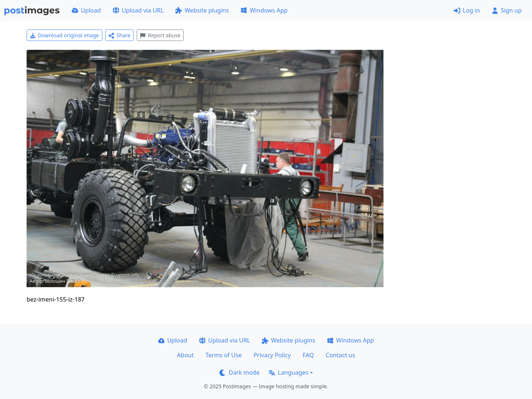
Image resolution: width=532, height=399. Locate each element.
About (185, 355)
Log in (467, 10)
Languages (288, 372)
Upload (86, 10)
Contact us (341, 355)
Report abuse (160, 35)
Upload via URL (138, 10)
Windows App (264, 10)
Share (120, 35)
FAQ (308, 355)
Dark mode (239, 372)
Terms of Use (224, 355)
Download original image (64, 35)
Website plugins (202, 10)
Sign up (507, 10)
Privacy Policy (272, 355)
